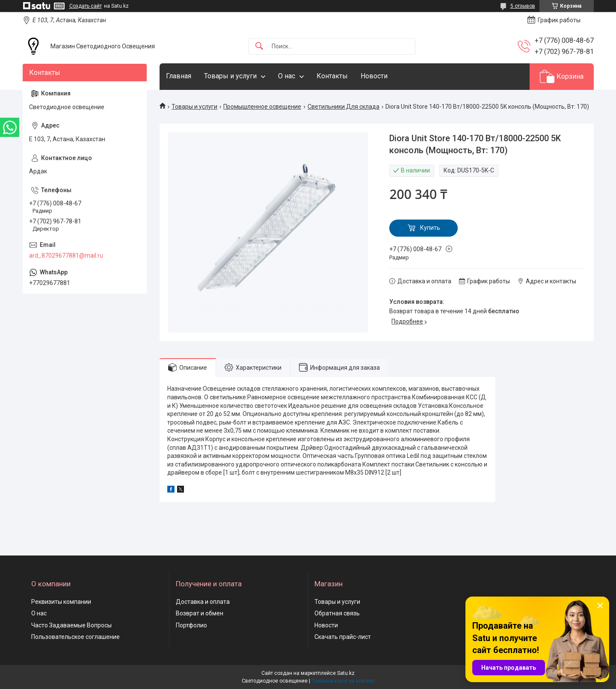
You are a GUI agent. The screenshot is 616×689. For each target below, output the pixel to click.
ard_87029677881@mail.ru (66, 255)
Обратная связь (337, 613)
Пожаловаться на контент (343, 681)
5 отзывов (523, 6)
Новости (374, 76)
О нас (287, 76)
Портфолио (191, 625)
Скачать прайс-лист (343, 637)
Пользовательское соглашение (76, 637)
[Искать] (259, 46)
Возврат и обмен (200, 613)
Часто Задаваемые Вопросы (71, 625)
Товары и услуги (230, 76)
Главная (179, 76)
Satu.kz (346, 673)
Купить (430, 228)
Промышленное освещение (262, 107)
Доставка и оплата (203, 602)
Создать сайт (86, 6)
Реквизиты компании (61, 602)
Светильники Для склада (344, 107)
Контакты (332, 76)
